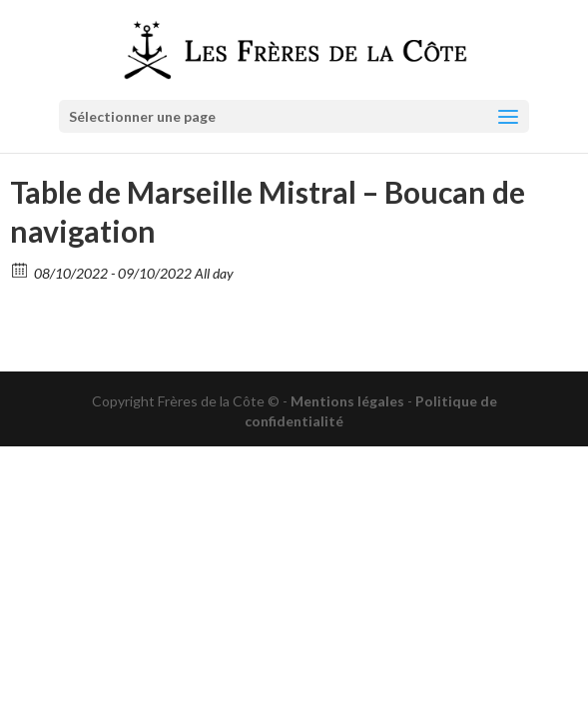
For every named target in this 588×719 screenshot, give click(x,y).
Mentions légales (347, 401)
